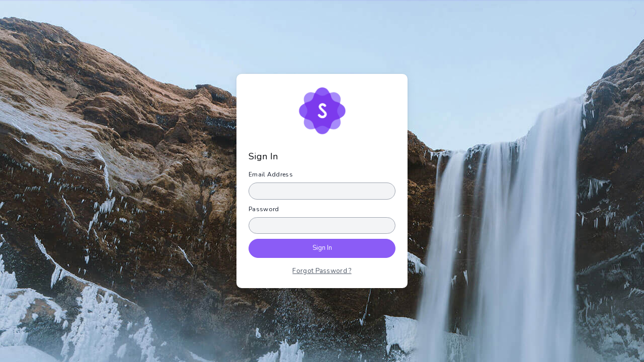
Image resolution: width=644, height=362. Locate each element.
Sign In (322, 248)
